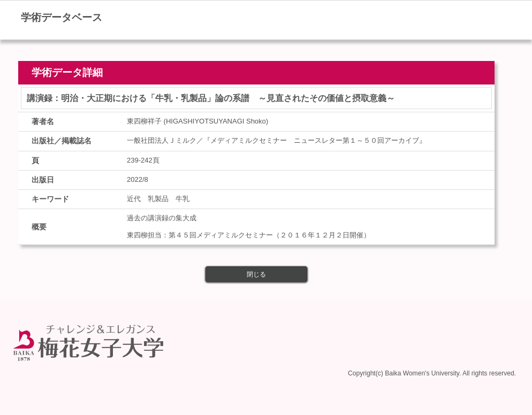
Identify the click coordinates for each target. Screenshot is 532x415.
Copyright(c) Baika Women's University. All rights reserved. (432, 373)
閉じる (256, 274)
